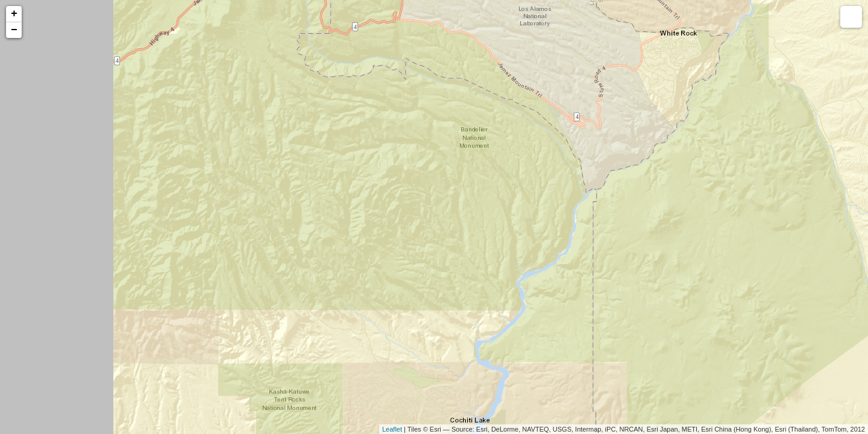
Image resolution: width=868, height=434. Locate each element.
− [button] (14, 30)
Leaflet (392, 429)
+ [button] (14, 14)
